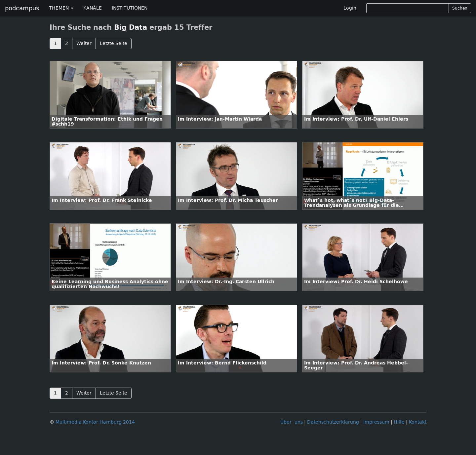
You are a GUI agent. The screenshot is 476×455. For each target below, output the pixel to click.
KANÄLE (93, 8)
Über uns (292, 422)
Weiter (84, 43)
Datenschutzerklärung (333, 422)
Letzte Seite (114, 43)
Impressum (376, 422)
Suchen (460, 8)
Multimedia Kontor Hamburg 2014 (95, 422)
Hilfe (399, 422)
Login (350, 8)
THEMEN (61, 8)
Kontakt (418, 422)
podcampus (22, 8)
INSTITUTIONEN (130, 8)
